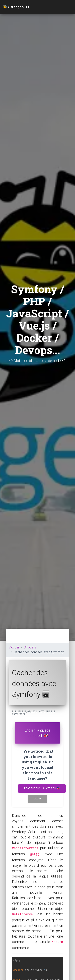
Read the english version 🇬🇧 (42, 788)
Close (37, 799)
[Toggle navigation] (67, 7)
